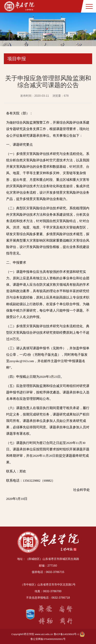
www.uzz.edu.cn (44, 634)
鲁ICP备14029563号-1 (66, 634)
